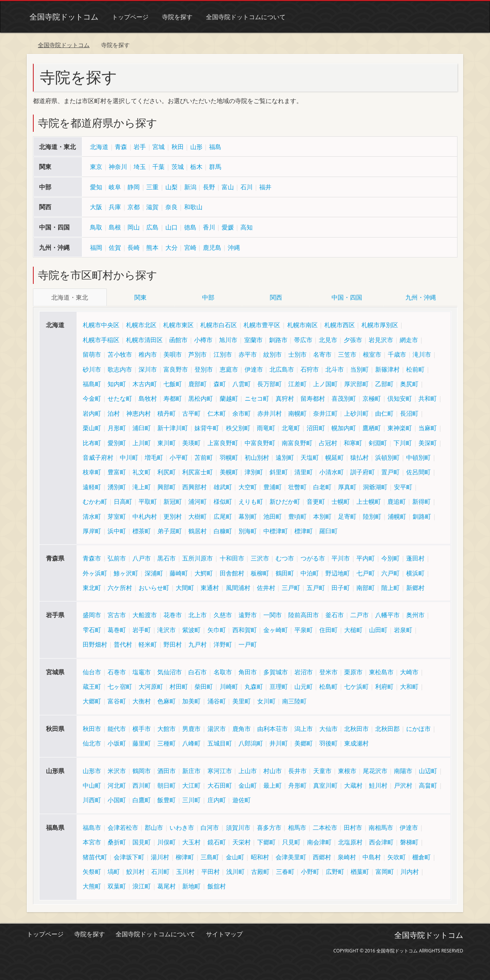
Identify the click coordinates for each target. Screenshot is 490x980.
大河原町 (151, 686)
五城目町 (220, 742)
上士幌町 (369, 501)
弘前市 (117, 557)
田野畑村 (95, 644)
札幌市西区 (340, 324)
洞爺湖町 (375, 486)
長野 (209, 187)
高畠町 (428, 785)
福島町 (92, 383)
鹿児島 (212, 247)
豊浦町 (273, 486)
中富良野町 (260, 442)
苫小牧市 (120, 354)
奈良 (171, 207)
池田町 (273, 515)
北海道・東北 (70, 297)
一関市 (273, 614)
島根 (115, 227)
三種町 (167, 742)
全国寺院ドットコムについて (243, 17)
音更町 (316, 501)
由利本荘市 (273, 728)
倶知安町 (400, 398)
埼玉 (140, 167)
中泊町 (310, 572)
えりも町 (251, 501)
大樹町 (198, 515)
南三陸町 (294, 700)
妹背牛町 (207, 427)
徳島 (190, 227)
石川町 (160, 871)
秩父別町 (238, 427)
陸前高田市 (304, 614)
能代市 (117, 728)
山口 (171, 227)
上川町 (142, 442)
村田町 (179, 686)
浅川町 (235, 871)
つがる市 (313, 557)
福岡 (96, 247)
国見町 (142, 841)
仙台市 (92, 671)
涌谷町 (217, 700)
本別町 (322, 515)
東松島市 (381, 671)
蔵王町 (92, 686)
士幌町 (341, 501)
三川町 (191, 799)
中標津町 (276, 530)
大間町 (185, 587)
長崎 (134, 247)
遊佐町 (242, 799)
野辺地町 (338, 572)
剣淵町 (378, 442)
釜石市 (335, 614)
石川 (247, 187)
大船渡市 (145, 614)
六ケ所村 (120, 587)
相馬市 (297, 826)
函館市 (178, 339)
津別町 (254, 471)
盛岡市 (92, 614)
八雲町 (242, 383)
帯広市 (303, 339)
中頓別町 (418, 457)
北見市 (328, 339)
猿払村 (359, 457)
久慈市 (223, 614)
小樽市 (203, 339)
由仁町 (384, 412)
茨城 (178, 167)
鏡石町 (217, 841)
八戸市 (142, 557)
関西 (276, 297)
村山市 (273, 770)
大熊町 (92, 885)
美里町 (242, 700)
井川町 (279, 742)
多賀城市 (276, 671)
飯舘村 (217, 885)
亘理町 (279, 686)
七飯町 (173, 383)
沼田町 (316, 427)
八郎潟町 (251, 742)
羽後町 (328, 742)
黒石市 (167, 557)
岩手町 (142, 629)
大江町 (191, 785)
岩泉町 (403, 629)
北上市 (198, 614)
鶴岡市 (142, 770)
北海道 (99, 147)
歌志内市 (120, 368)
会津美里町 (291, 856)
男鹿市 (191, 728)
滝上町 (142, 486)
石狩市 (310, 368)
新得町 (421, 501)
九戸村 (198, 644)
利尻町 (167, 471)
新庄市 (191, 770)
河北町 (117, 785)
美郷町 (304, 742)
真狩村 (285, 398)
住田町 (328, 629)
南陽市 (403, 770)
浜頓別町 (387, 457)
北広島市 (282, 368)
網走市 (409, 339)
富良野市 (176, 368)
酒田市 (167, 770)
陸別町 (372, 515)
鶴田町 (285, 572)
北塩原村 (350, 841)
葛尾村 (167, 885)
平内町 (366, 557)
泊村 (114, 412)
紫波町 (191, 629)
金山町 (248, 785)
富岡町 (385, 871)
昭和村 (260, 856)
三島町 (210, 856)
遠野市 (248, 614)
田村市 (353, 826)
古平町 (191, 412)
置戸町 (390, 471)
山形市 (92, 770)
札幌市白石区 (219, 324)
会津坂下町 (129, 856)
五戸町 (316, 587)
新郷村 (415, 587)
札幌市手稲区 (101, 339)
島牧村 (148, 398)
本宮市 (92, 841)
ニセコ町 (257, 398)
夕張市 (353, 339)
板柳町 (260, 572)
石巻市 (117, 671)
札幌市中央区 (101, 324)
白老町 (322, 486)
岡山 (134, 227)
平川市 (341, 557)
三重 (152, 187)
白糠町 (223, 530)
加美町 (191, 700)
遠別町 (285, 457)
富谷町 (117, 700)
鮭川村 (378, 785)
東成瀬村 (356, 742)
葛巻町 (117, 629)
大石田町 (220, 785)
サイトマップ (224, 933)
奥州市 (415, 614)
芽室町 (117, 515)
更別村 (173, 515)
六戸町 (390, 572)
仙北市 (92, 742)
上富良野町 (223, 442)
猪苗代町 (95, 856)
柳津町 (185, 856)
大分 (171, 247)
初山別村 (257, 457)
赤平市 (248, 354)
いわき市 (182, 826)
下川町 (403, 442)
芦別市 (198, 354)
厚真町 (347, 486)
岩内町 (92, 412)
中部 (208, 297)
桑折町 (117, 841)
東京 (96, 167)
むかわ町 (95, 501)
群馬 (215, 167)
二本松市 (325, 826)
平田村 (211, 871)
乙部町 (384, 383)
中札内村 (145, 515)
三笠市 (347, 354)
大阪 (96, 207)
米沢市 (117, 770)
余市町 (242, 412)
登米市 (328, 671)
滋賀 (152, 207)
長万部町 (269, 383)
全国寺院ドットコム (61, 17)
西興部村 (194, 486)
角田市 (248, 671)
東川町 (167, 442)
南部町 (366, 587)
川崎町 (229, 686)
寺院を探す (175, 17)
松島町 (328, 686)
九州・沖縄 (421, 297)
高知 (247, 227)
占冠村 (328, 442)
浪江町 (142, 885)
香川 (209, 227)
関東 (140, 297)
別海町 (248, 530)
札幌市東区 (178, 324)
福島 (215, 147)
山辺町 (428, 770)
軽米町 (148, 644)
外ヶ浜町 (95, 572)
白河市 (210, 826)
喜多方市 (269, 826)
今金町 (92, 398)
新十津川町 (173, 427)
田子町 (341, 587)
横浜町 (415, 572)
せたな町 (120, 398)
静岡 (134, 187)
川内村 (410, 871)
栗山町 (92, 427)
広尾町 (223, 515)
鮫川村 (136, 871)
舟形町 (297, 785)
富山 (228, 187)
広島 (152, 227)
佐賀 (115, 247)
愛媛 (228, 227)
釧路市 (278, 339)
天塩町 (310, 457)
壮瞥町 (297, 486)
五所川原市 (198, 557)
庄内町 (217, 799)
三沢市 (260, 557)
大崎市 (409, 671)
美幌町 (229, 471)
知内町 (117, 383)
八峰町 (191, 742)
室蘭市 (253, 339)
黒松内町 (201, 398)
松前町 (415, 368)
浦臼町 (142, 427)
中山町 (92, 785)
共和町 (428, 398)
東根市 (347, 770)
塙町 (114, 871)
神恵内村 (139, 412)
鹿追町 (397, 501)
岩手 (140, 147)
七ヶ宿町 (120, 686)
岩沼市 (304, 671)
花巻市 (173, 614)
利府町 (384, 686)
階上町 (390, 587)
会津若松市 (123, 826)
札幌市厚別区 (380, 324)
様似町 (223, 501)
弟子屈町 (170, 530)
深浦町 (154, 572)
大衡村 (142, 700)
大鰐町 (204, 572)
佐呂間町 (418, 471)
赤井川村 (269, 412)
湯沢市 (217, 728)
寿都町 (173, 398)
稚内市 (148, 354)
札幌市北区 (141, 324)
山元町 (304, 686)
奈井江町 (325, 412)
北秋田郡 (387, 728)
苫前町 (204, 457)
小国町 (117, 799)
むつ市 (285, 557)
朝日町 (167, 785)
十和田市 (232, 557)
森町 (220, 383)
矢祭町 (92, 871)
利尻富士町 (198, 471)
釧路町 (422, 515)
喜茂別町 (344, 398)
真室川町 (325, 785)
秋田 (178, 147)
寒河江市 (220, 770)
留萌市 (92, 354)
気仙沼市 (170, 671)
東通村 (210, 587)
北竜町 (291, 427)
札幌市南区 (302, 324)
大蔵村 (353, 785)
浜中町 (117, 530)
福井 (265, 187)
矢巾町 (217, 629)
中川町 (129, 457)
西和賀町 (245, 629)
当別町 (359, 368)
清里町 (304, 471)
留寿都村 (313, 398)
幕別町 (248, 515)
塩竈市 (142, 671)
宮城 (158, 147)
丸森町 (254, 686)
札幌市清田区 (144, 339)
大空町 (248, 486)
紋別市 (273, 354)
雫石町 (92, 629)
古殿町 (260, 871)
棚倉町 (421, 856)
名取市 (223, 671)
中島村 (372, 856)
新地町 (191, 885)
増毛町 (154, 457)
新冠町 (173, 501)
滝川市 (422, 354)
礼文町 (142, 471)
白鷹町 (142, 799)
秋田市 (92, 728)
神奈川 (118, 167)
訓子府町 (363, 471)
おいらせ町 (154, 587)
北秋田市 (356, 728)
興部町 (167, 486)
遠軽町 (92, 486)
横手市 (142, 728)
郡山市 (154, 826)
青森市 (92, 557)
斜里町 (279, 471)
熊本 (152, 247)
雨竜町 (266, 427)
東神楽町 (400, 427)
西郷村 (322, 856)
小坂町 (117, 742)
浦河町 (198, 501)
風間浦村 (238, 587)
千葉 (158, 167)
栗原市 (353, 671)
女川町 (266, 700)
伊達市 (254, 368)
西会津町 (381, 841)
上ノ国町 (325, 383)
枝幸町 (92, 471)
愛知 (96, 187)
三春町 (285, 871)
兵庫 (115, 207)
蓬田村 (415, 557)
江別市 (223, 354)
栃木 (196, 167)
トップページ (127, 17)
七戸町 (366, 572)
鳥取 (96, 227)
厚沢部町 (356, 383)
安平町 (403, 486)
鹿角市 (242, 728)
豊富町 (117, 471)
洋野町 (223, 644)
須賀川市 (238, 826)
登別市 (204, 368)
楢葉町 (360, 871)
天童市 (322, 770)
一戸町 (248, 644)
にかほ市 (418, 728)
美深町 (428, 442)
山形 (196, 147)
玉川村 (185, 871)
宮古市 (117, 614)
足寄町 (347, 515)
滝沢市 (167, 629)
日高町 (123, 501)
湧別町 (117, 486)
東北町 (92, 587)
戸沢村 (403, 785)
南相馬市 (381, 826)
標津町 (304, 530)
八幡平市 (387, 614)
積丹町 (167, 412)
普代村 (123, 644)
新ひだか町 (285, 501)
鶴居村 (198, 530)
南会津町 (319, 841)
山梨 (171, 187)
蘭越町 (229, 398)
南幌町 (297, 412)
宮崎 (190, 247)
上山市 (248, 770)
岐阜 (115, 187)
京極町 (372, 398)
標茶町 (142, 530)
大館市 (167, 728)
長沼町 (409, 412)
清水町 (92, 515)
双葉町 (117, 885)
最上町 (273, 785)
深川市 (148, 368)
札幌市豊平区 (262, 324)
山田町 (378, 629)
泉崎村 (347, 856)
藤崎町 (179, 572)
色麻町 (167, 700)
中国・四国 (347, 297)
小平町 (179, 457)
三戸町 (291, 587)
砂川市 (92, 368)
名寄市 (322, 354)
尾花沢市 (375, 770)
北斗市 (335, 368)
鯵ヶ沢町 (126, 572)
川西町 (92, 799)
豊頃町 (297, 515)
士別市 (297, 354)
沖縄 (234, 247)
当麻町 (428, 427)
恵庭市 (229, 368)
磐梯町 (409, 841)
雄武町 (223, 486)
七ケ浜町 (356, 686)
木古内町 (145, 383)
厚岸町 (92, 530)
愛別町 (117, 442)
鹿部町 (198, 383)
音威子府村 (98, 457)
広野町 (335, 871)
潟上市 (304, 728)
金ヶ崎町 (276, 629)
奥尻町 (409, 383)
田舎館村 (232, 572)
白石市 (198, 671)
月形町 (117, 427)
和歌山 (193, 207)
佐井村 (266, 587)
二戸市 (359, 614)
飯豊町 (167, 799)
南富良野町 (297, 442)
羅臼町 (328, 530)
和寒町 (353, 442)
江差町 (297, 383)
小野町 (310, 871)
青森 (121, 147)
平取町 (148, 501)
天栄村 (242, 841)
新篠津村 (387, 368)
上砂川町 (356, 412)
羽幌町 (229, 457)
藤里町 (142, 742)
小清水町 (332, 471)
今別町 (390, 557)
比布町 (92, 442)
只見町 (291, 841)
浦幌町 (397, 515)
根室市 (372, 354)
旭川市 (228, 339)
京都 (134, 207)
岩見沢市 (381, 339)
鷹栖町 (372, 427)
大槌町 (353, 629)
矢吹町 (397, 856)
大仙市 (328, 728)
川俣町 (167, 841)
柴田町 (204, 686)
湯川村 (160, 856)
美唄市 (173, 354)
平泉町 (304, 629)
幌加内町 (344, 427)
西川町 (142, 785)
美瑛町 (191, 442)
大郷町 (92, 700)
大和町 (409, 686)
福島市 (92, 826)
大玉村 (191, 841)
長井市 (297, 770)
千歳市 (397, 354)
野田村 (173, 644)
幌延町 (335, 457)
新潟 (190, 187)
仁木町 (217, 412)
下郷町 (266, 841)
